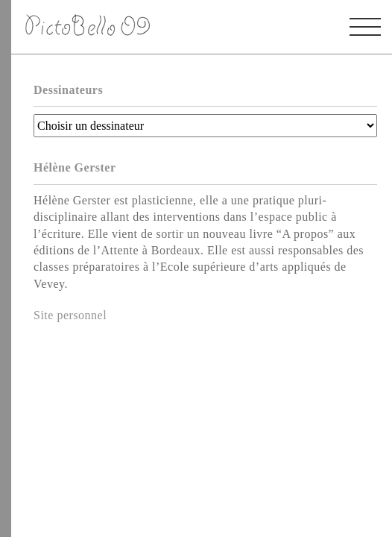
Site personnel (70, 315)
